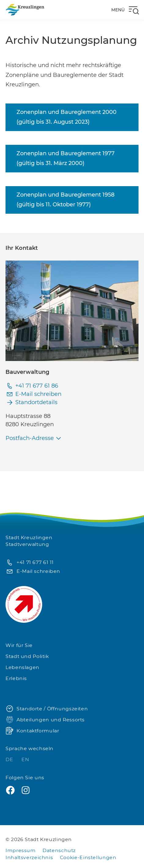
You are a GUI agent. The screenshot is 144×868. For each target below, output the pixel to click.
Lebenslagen (22, 667)
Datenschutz (59, 850)
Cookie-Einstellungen (88, 857)
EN (25, 759)
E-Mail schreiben (33, 394)
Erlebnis (16, 678)
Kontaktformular (32, 731)
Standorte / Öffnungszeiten (47, 709)
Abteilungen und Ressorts (45, 720)
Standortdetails (31, 402)
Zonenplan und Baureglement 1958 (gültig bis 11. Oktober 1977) (66, 200)
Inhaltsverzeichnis (29, 857)
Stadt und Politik (27, 656)
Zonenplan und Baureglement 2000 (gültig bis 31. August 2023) (66, 117)
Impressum (21, 850)
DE (10, 759)
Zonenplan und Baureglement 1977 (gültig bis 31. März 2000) (66, 158)
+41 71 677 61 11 (30, 563)
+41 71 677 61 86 (32, 386)
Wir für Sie (19, 645)
